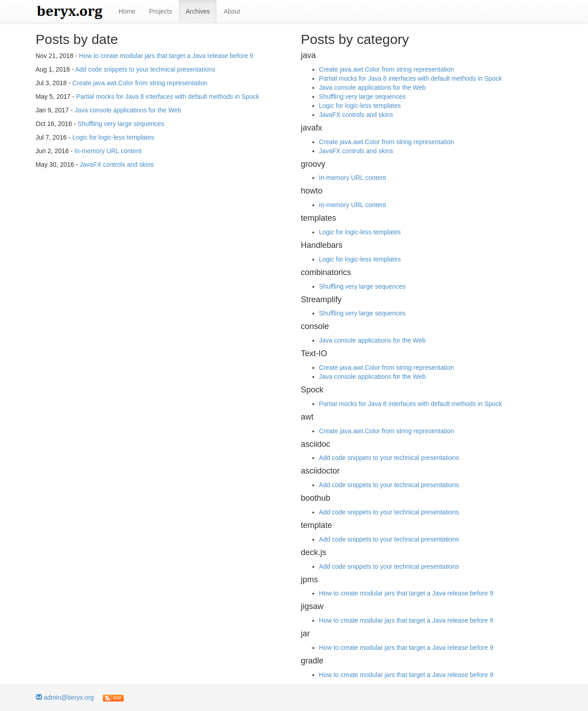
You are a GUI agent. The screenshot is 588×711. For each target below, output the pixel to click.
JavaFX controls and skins (117, 164)
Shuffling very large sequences (121, 124)
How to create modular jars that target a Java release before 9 (166, 56)
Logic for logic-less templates (113, 137)
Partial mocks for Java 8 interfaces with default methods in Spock (168, 97)
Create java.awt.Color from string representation (140, 83)
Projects (161, 11)
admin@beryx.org (65, 697)
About (232, 11)
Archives (198, 11)
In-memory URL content (108, 151)
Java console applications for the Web (128, 110)
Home (127, 11)
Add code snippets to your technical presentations (145, 69)
